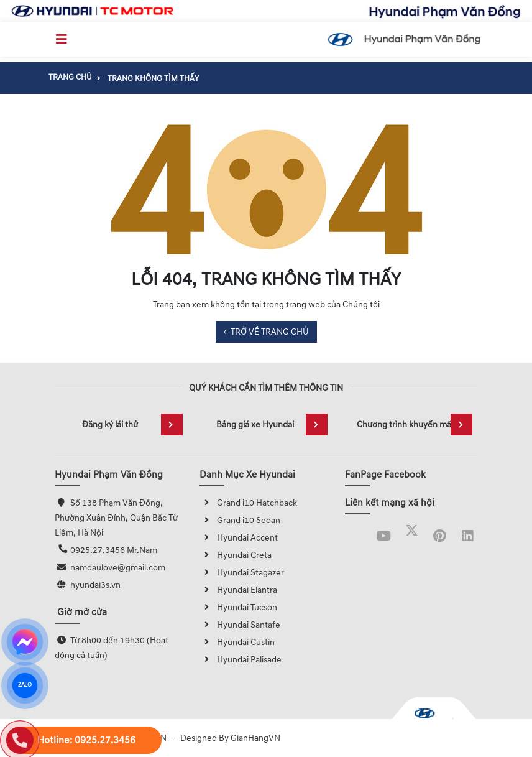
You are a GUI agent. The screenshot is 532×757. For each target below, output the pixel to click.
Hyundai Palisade (241, 660)
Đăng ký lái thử (132, 425)
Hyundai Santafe (240, 625)
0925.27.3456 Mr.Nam (114, 550)
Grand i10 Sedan (240, 520)
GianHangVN (255, 738)
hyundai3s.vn (95, 585)
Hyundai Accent (239, 538)
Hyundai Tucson (238, 607)
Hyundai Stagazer (242, 573)
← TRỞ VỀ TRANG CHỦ (266, 332)
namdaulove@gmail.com (118, 568)
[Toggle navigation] (62, 39)
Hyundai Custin (237, 642)
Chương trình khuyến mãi (415, 425)
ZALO (25, 685)
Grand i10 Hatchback (248, 503)
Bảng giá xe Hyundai (272, 425)
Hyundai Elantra (238, 590)
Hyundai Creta (236, 555)
